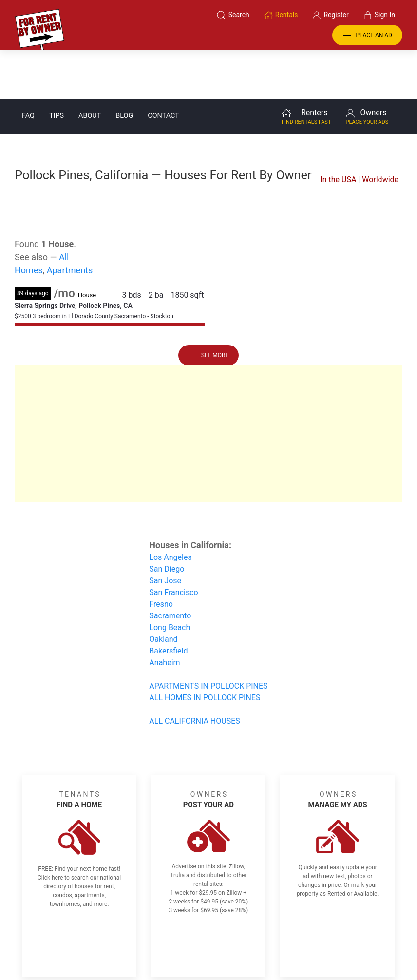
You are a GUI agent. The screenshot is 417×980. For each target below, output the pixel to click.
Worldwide (380, 130)
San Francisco (173, 543)
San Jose (165, 531)
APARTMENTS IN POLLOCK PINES (208, 637)
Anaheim (164, 613)
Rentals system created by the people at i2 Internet (307, 947)
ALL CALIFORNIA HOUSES (194, 672)
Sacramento (170, 567)
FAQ (28, 67)
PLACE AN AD (367, 36)
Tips (57, 67)
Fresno (161, 555)
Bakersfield (168, 602)
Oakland (163, 590)
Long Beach (170, 578)
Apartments (70, 221)
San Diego (167, 520)
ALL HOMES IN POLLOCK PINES (205, 648)
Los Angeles (170, 508)
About (90, 67)
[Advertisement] (208, 384)
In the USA (338, 130)
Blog (124, 67)
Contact (163, 67)
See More (209, 306)
